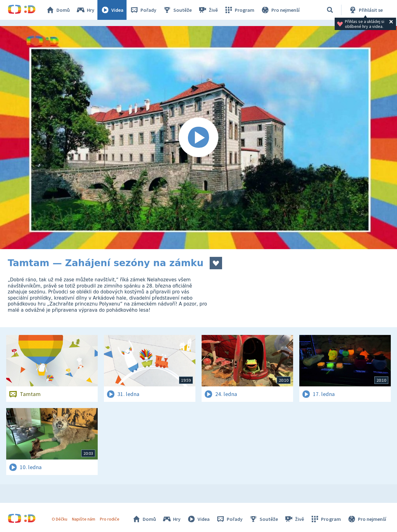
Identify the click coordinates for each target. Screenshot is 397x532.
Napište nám (83, 519)
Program (239, 10)
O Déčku (60, 519)
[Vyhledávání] (330, 10)
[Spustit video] (198, 138)
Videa (112, 10)
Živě (208, 10)
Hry (85, 10)
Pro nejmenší (280, 10)
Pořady (143, 10)
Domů (58, 10)
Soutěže (177, 10)
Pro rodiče (110, 519)
